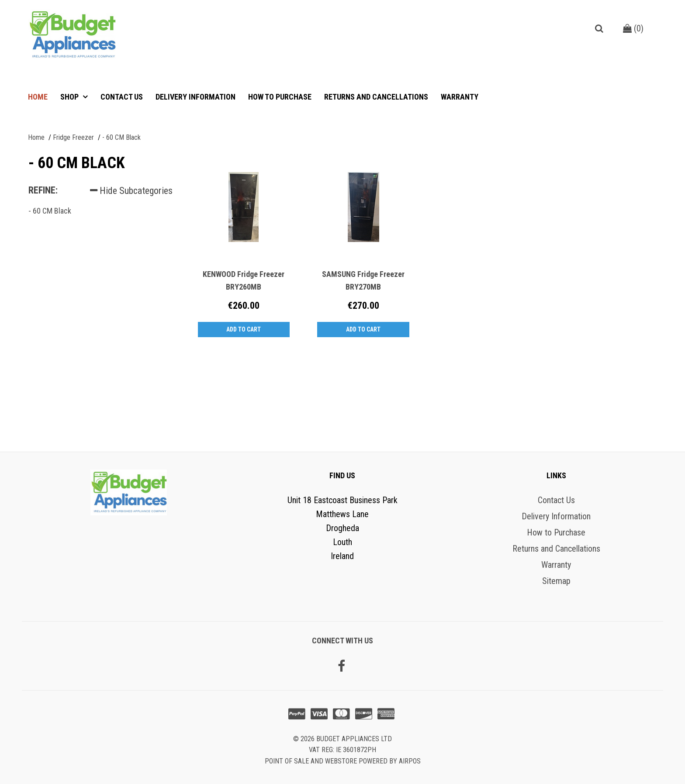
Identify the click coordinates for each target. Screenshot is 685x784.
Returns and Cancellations (376, 97)
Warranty (460, 97)
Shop (70, 97)
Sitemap (556, 581)
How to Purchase (280, 97)
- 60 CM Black (50, 211)
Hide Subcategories (131, 191)
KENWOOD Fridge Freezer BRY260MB (244, 280)
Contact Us (122, 97)
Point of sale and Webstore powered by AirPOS (343, 761)
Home (38, 97)
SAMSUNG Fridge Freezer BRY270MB (363, 280)
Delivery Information (195, 97)
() (633, 28)
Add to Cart (244, 329)
